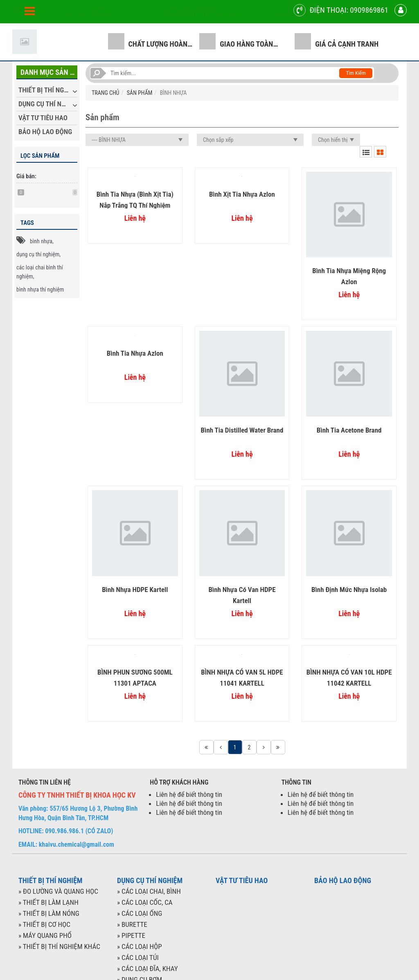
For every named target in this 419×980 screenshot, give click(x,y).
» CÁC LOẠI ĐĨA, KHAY (148, 969)
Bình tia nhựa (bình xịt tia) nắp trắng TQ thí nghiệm (135, 199)
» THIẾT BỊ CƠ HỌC (44, 924)
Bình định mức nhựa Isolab (349, 590)
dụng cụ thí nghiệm (38, 254)
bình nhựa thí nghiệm (40, 289)
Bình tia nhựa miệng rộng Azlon (349, 276)
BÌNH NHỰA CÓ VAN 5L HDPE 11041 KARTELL (242, 677)
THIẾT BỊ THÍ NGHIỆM (48, 90)
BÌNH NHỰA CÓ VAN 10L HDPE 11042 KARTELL (349, 677)
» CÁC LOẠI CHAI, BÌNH (149, 891)
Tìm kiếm (356, 73)
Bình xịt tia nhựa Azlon (242, 194)
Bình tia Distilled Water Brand (242, 430)
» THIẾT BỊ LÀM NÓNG (49, 913)
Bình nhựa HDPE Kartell (135, 590)
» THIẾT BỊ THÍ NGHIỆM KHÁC (59, 946)
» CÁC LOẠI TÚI (138, 958)
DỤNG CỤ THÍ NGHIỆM (48, 104)
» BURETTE (132, 924)
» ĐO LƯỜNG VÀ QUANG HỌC (58, 891)
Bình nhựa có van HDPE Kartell (242, 595)
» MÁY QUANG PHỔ (45, 935)
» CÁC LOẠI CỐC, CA (145, 902)
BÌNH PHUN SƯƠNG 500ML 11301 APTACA (135, 677)
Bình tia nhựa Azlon (135, 353)
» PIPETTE (131, 935)
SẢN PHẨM (140, 93)
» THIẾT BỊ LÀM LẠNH (48, 902)
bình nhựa (41, 241)
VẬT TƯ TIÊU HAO (43, 118)
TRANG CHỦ (105, 93)
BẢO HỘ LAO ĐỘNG (45, 132)
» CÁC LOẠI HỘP (140, 946)
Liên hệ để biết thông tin (189, 794)
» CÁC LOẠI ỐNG (140, 913)
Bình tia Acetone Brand (349, 430)
